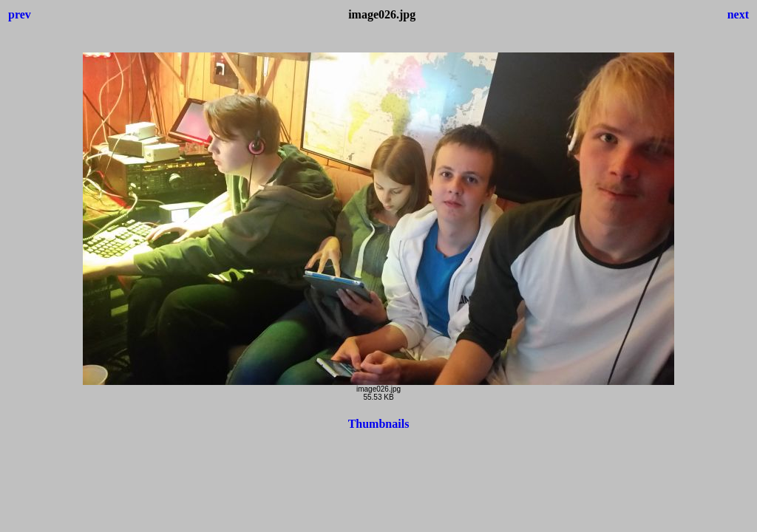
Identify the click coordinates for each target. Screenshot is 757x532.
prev (20, 14)
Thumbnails (379, 424)
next (738, 14)
